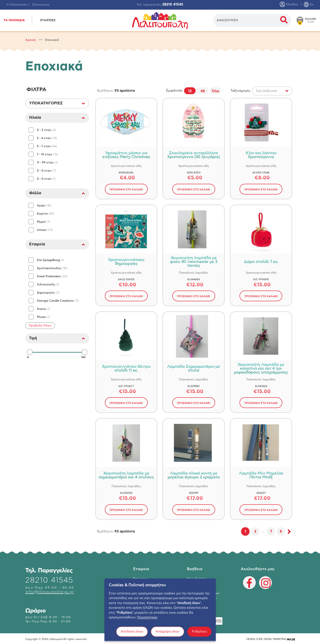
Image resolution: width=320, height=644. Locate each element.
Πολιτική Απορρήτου (202, 598)
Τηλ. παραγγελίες (160, 5)
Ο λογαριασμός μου (148, 593)
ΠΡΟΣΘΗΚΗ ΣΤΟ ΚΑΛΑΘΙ (126, 190)
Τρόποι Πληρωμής (200, 584)
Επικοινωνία (41, 5)
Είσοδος (289, 5)
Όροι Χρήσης (196, 579)
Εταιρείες (140, 579)
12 (190, 91)
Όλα (215, 91)
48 (203, 91)
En (309, 5)
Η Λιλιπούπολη (17, 5)
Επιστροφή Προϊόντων (203, 593)
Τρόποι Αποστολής (200, 588)
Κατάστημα (141, 584)
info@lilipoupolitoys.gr (50, 592)
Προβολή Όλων (40, 326)
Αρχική (30, 40)
